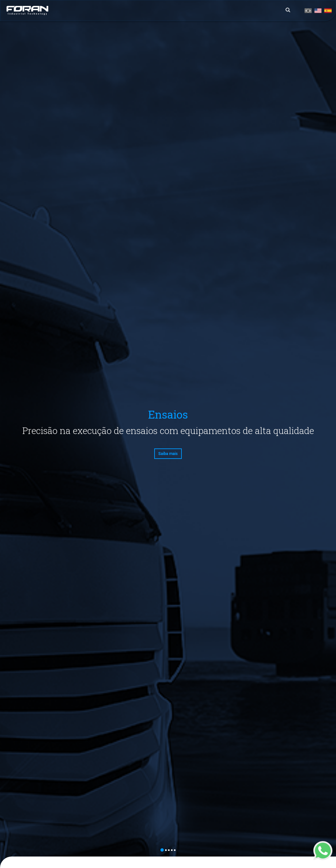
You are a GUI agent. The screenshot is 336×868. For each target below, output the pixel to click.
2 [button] (166, 850)
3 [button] (169, 850)
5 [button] (175, 850)
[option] (168, 434)
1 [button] (162, 850)
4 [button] (172, 850)
